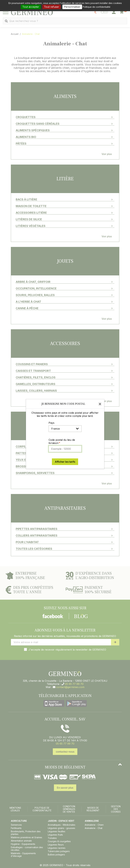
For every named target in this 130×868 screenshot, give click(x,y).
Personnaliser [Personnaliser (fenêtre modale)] (72, 7)
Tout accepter (31, 7)
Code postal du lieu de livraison (62, 441)
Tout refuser (52, 7)
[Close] (100, 404)
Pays (51, 423)
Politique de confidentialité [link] (97, 7)
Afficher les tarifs (65, 462)
